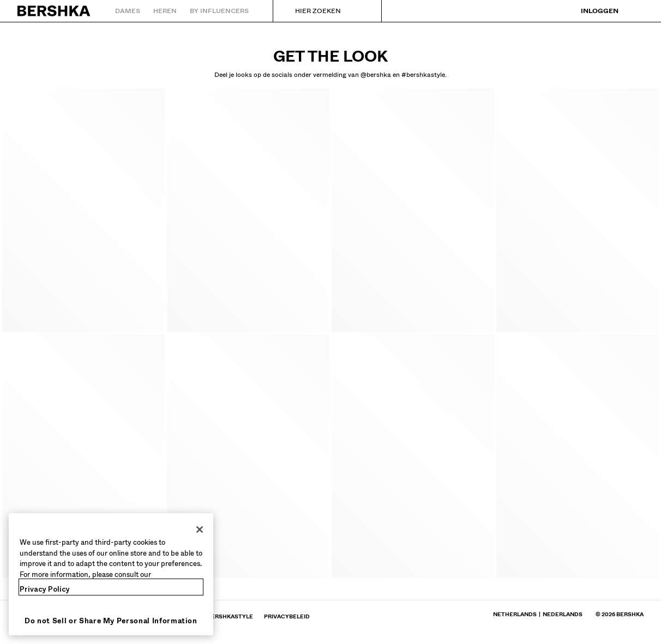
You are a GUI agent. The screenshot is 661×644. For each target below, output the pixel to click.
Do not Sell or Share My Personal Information (111, 621)
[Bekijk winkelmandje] (635, 11)
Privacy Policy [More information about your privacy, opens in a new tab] (45, 589)
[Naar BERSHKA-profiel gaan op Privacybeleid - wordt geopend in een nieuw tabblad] (287, 616)
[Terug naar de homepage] (54, 11)
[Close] (200, 529)
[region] (111, 574)
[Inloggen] (592, 11)
